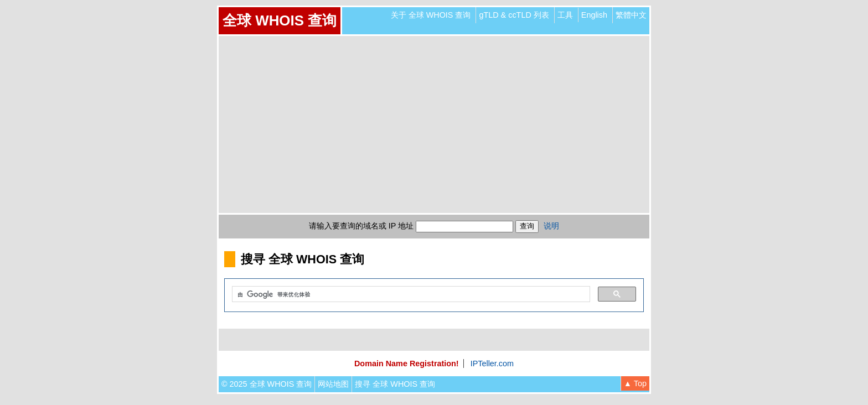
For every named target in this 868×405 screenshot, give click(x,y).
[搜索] (410, 294)
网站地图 (333, 384)
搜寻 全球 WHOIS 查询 (395, 384)
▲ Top (635, 383)
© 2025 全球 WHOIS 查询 (267, 384)
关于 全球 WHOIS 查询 (431, 15)
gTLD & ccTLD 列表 (514, 15)
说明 (551, 226)
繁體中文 (631, 15)
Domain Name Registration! (407, 364)
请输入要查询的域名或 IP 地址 (361, 226)
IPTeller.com (492, 364)
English (594, 15)
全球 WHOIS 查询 (280, 20)
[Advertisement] (434, 124)
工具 (565, 15)
